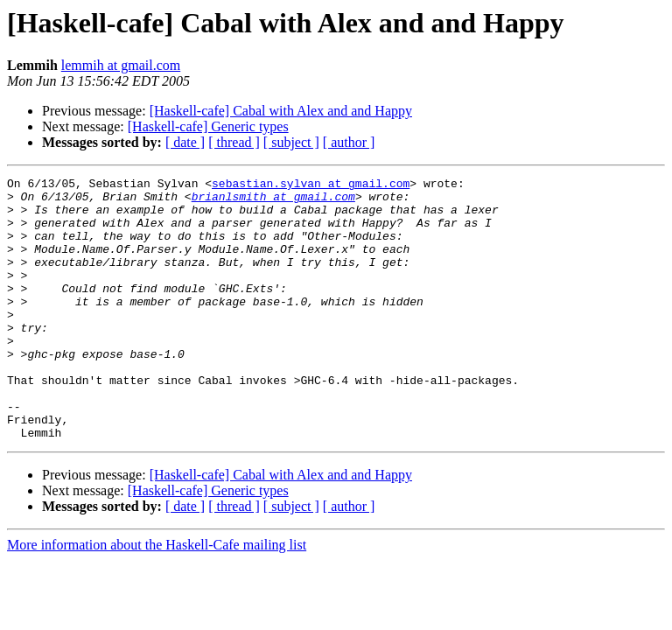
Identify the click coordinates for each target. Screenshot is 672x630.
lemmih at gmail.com (121, 65)
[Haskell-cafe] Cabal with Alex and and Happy (281, 111)
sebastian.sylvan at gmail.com (311, 185)
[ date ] (185, 142)
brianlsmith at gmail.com (273, 201)
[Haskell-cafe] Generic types (208, 126)
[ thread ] (234, 142)
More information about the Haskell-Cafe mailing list (157, 597)
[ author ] (349, 142)
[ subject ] (291, 142)
